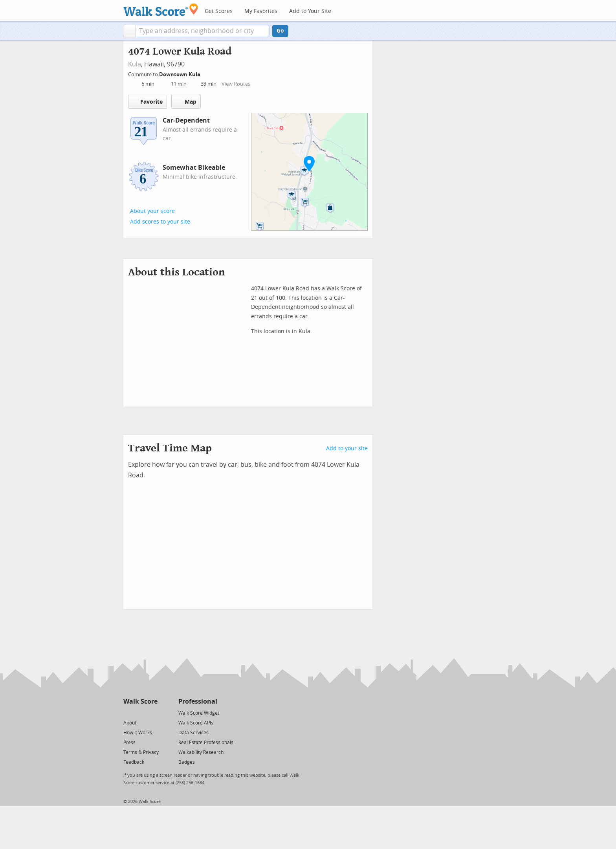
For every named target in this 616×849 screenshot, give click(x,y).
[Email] (152, 712)
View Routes (236, 84)
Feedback (134, 762)
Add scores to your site (160, 222)
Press (129, 743)
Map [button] (186, 102)
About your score (152, 211)
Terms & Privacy (141, 752)
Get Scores (219, 11)
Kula (135, 64)
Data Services (193, 733)
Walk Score (140, 701)
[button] (129, 31)
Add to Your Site (310, 11)
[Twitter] (128, 712)
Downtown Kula (180, 74)
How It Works (138, 733)
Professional (198, 701)
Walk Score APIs (196, 723)
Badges (187, 762)
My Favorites (261, 11)
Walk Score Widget (199, 713)
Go (280, 31)
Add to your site (347, 448)
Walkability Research (201, 752)
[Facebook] (140, 712)
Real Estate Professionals (206, 743)
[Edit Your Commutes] (205, 73)
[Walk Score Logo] (161, 10)
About (130, 723)
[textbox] (203, 31)
